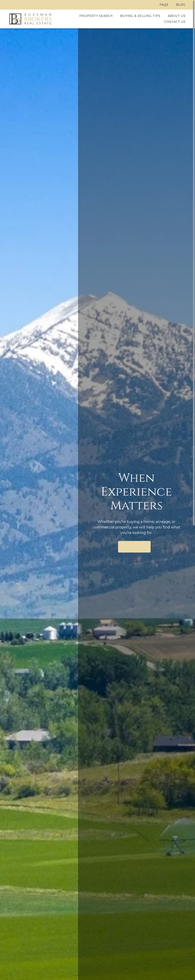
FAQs (164, 5)
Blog (181, 5)
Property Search (96, 16)
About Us (177, 16)
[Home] (31, 19)
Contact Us (175, 22)
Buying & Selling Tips (140, 16)
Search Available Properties (134, 547)
